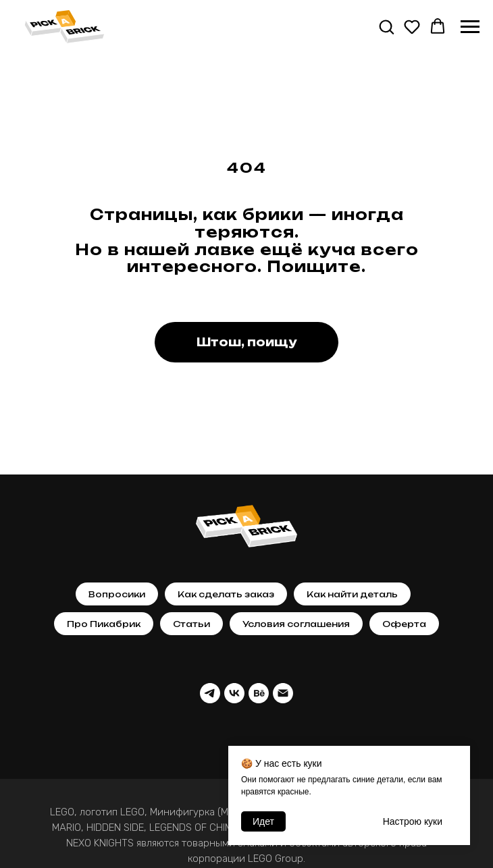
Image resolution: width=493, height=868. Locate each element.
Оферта (404, 624)
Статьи (191, 624)
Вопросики (117, 594)
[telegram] (210, 693)
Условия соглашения (296, 624)
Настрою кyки (413, 821)
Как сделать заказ (226, 594)
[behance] (259, 693)
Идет (263, 821)
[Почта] (283, 693)
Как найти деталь (352, 594)
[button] (386, 26)
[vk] (234, 693)
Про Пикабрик (104, 624)
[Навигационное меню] (470, 27)
